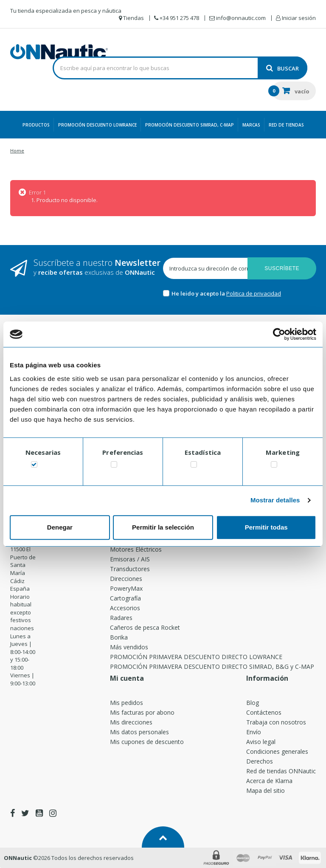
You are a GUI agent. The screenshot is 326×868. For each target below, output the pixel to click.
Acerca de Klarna (269, 781)
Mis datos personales (139, 732)
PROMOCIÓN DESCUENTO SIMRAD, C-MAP (190, 125)
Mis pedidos (126, 703)
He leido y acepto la (199, 293)
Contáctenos (264, 712)
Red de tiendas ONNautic (281, 771)
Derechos (260, 761)
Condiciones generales (277, 751)
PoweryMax (126, 588)
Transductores (130, 569)
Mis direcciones (131, 722)
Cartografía (125, 598)
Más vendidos (129, 647)
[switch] (114, 466)
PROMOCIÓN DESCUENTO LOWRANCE (97, 125)
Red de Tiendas (286, 125)
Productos (36, 125)
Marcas (251, 125)
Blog (253, 703)
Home (17, 151)
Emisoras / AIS (130, 559)
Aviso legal (261, 742)
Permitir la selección (163, 527)
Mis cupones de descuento (147, 742)
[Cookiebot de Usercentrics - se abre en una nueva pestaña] (279, 334)
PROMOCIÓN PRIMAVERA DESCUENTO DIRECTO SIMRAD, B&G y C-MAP (212, 666)
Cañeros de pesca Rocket (145, 627)
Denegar (60, 527)
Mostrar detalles (275, 500)
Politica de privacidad (254, 293)
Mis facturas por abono (142, 712)
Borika (119, 637)
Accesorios (125, 608)
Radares (121, 618)
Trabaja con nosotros (276, 722)
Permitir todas (266, 527)
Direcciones (126, 579)
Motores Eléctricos (136, 549)
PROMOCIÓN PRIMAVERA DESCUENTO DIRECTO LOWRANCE (196, 657)
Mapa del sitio (266, 790)
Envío (254, 732)
